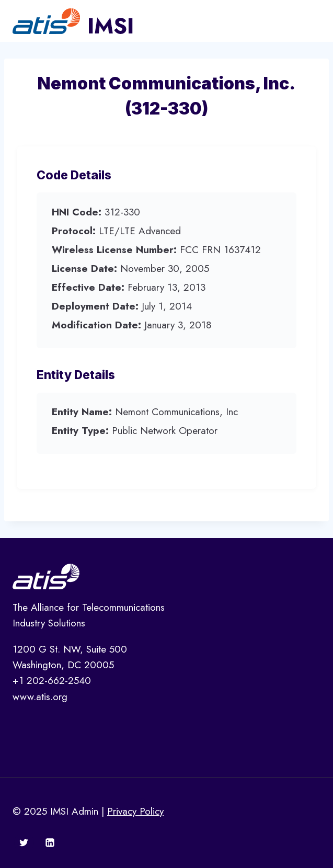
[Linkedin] (50, 842)
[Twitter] (24, 842)
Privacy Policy (135, 811)
